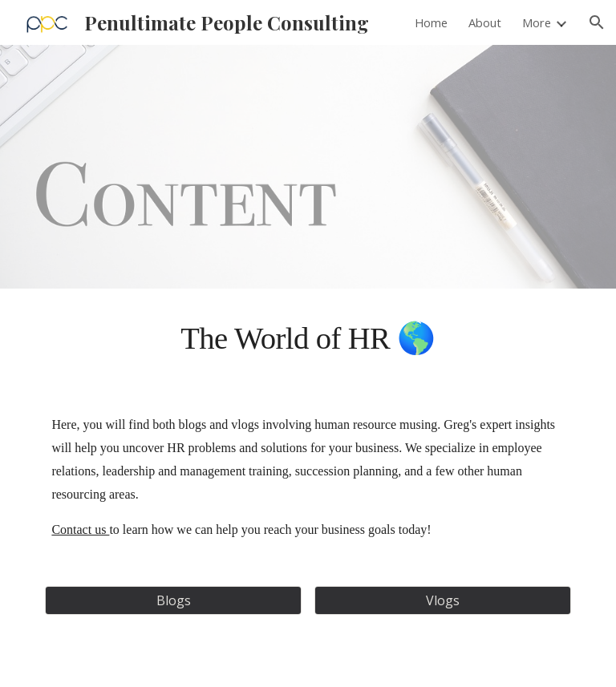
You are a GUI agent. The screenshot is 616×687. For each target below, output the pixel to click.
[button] (597, 22)
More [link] (537, 22)
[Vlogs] (442, 600)
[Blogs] (173, 600)
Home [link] (431, 22)
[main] (308, 338)
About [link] (485, 22)
